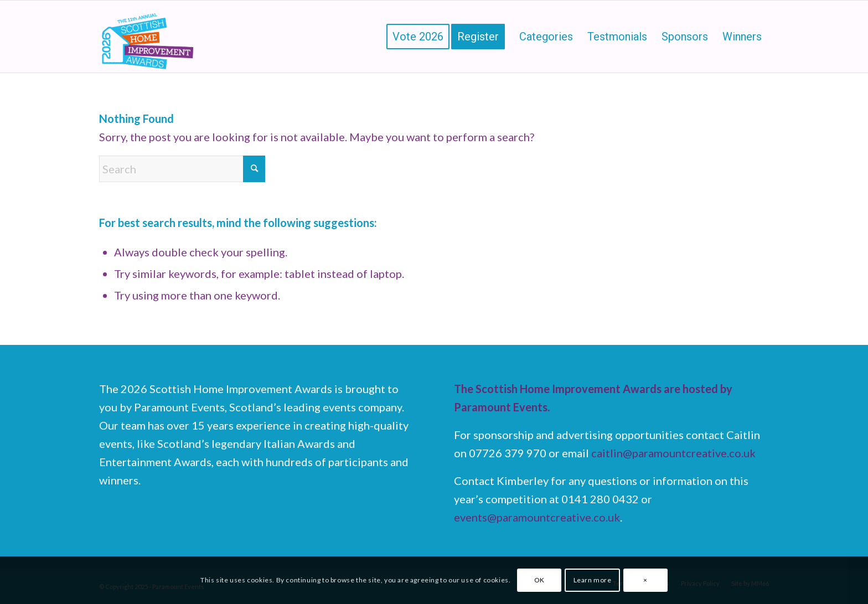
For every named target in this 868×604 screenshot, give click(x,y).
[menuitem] (418, 37)
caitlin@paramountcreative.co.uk (673, 453)
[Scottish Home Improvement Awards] (148, 37)
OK (539, 580)
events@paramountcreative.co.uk (537, 517)
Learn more (593, 580)
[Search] (182, 169)
